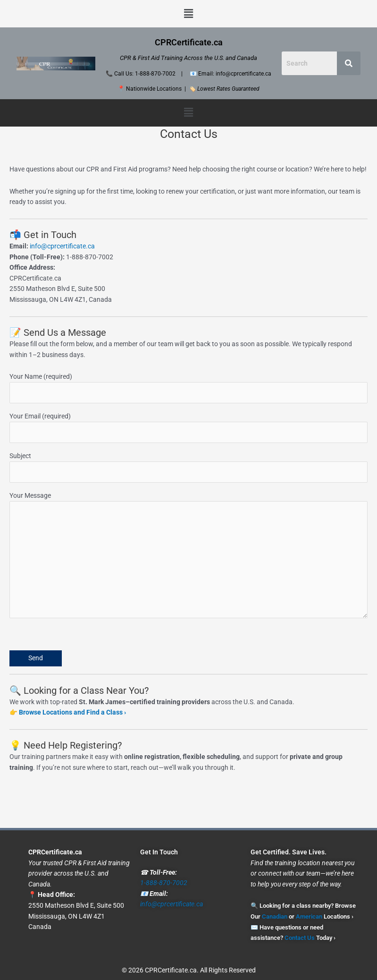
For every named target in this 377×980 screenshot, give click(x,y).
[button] (188, 14)
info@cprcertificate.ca (62, 246)
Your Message (188, 556)
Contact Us (300, 938)
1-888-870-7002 (164, 883)
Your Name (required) (188, 388)
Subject (188, 467)
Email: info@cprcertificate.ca (235, 74)
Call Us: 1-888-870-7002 (145, 74)
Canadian (275, 916)
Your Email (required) (188, 428)
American (309, 916)
